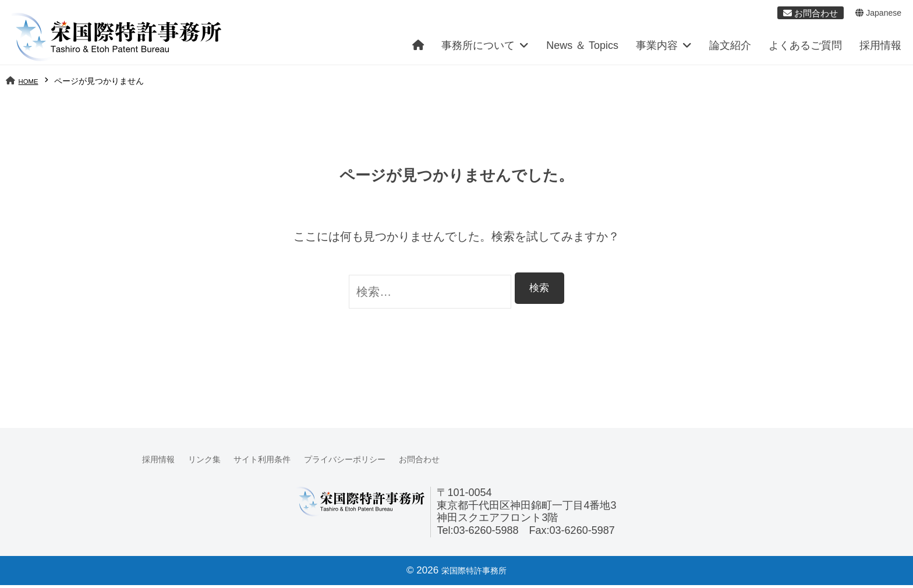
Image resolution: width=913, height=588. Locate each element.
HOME (31, 84)
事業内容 (657, 49)
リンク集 (215, 463)
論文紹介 (730, 49)
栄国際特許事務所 (474, 573)
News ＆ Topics (582, 49)
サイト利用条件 (282, 463)
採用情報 (880, 49)
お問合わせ (467, 463)
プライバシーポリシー (380, 463)
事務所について (478, 49)
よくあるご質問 (805, 49)
